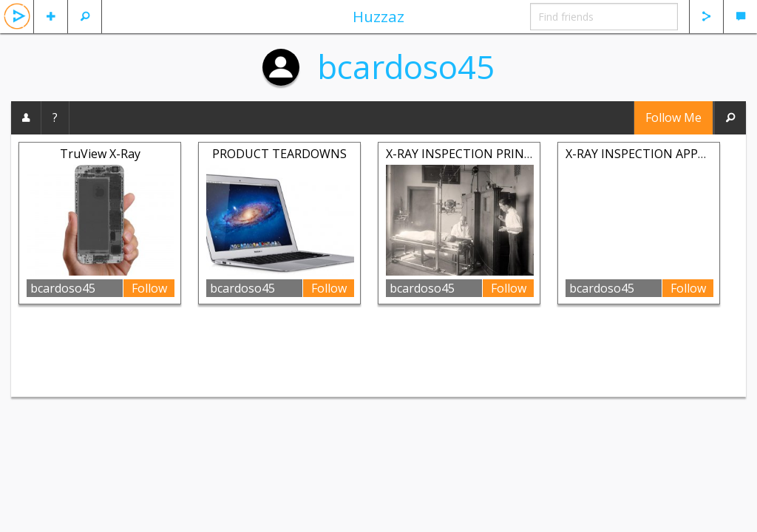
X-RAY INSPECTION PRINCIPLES (474, 154)
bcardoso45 (406, 66)
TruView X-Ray (100, 154)
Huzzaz (378, 16)
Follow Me (673, 117)
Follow (149, 288)
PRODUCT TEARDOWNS (279, 154)
